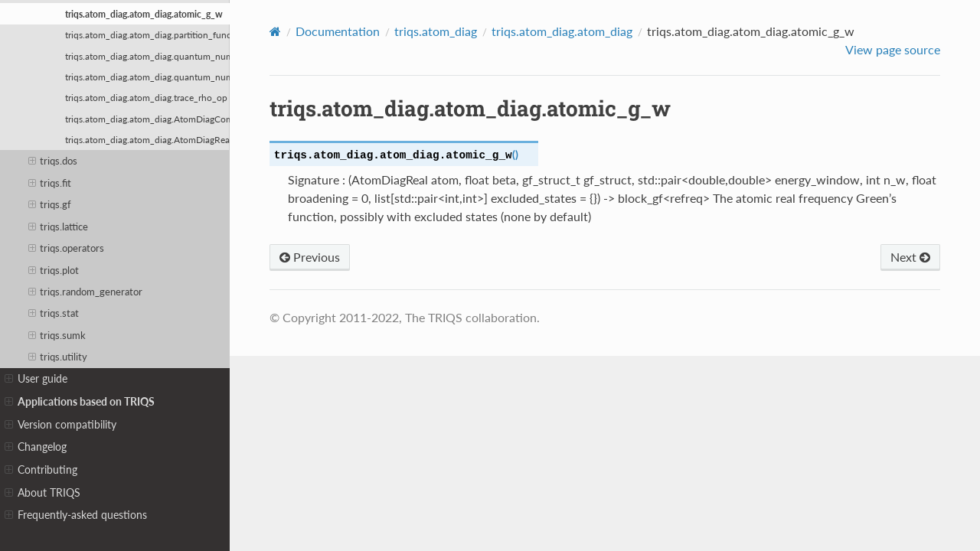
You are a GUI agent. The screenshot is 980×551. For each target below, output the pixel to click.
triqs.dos (53, 161)
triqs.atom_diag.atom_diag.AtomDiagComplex (147, 119)
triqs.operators (67, 248)
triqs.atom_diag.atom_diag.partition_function (147, 34)
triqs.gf (50, 204)
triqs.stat (54, 313)
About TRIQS (42, 493)
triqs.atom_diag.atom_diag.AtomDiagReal (147, 139)
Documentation (338, 31)
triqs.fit (50, 183)
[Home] (275, 31)
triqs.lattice (59, 227)
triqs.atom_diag (436, 31)
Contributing (41, 470)
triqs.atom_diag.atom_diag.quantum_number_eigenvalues (147, 56)
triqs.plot (54, 270)
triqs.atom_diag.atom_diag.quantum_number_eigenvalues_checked (147, 77)
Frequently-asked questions (76, 515)
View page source (893, 49)
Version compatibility (60, 425)
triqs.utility (58, 357)
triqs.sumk (57, 335)
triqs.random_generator (86, 292)
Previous (310, 257)
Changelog (36, 447)
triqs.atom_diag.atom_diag (562, 31)
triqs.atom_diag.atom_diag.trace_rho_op (146, 97)
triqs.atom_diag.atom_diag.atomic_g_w (144, 14)
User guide (36, 379)
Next (910, 257)
